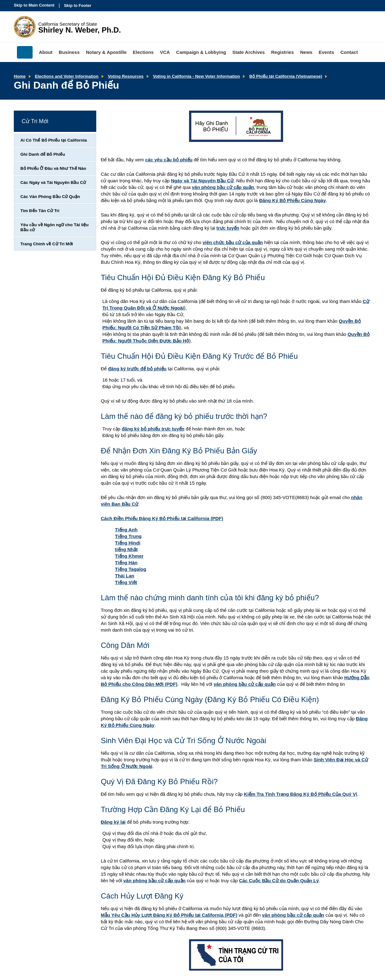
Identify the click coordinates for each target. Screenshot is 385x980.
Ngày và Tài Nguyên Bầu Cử (202, 181)
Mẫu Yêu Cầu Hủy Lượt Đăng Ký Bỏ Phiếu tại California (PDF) (169, 915)
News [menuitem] (306, 52)
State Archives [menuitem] (249, 52)
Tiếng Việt (126, 582)
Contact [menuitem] (349, 52)
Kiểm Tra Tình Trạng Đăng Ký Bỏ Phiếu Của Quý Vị (301, 794)
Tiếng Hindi (128, 543)
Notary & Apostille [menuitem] (106, 52)
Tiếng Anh (126, 530)
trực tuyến (228, 228)
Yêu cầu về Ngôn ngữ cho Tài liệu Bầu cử (55, 227)
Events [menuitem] (326, 52)
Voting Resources (126, 76)
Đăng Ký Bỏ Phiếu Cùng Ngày (292, 200)
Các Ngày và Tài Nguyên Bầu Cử (53, 182)
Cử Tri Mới (35, 121)
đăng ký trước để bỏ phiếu (137, 369)
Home (20, 76)
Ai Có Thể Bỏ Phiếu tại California (54, 140)
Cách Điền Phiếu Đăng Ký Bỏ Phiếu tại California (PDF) (162, 518)
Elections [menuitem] (143, 52)
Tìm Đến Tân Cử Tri (40, 211)
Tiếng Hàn (126, 563)
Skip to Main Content (34, 5)
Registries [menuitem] (283, 52)
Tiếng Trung (128, 536)
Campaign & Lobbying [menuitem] (201, 52)
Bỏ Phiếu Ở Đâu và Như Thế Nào (53, 168)
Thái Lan (125, 576)
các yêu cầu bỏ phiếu (169, 160)
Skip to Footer (78, 5)
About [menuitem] (46, 52)
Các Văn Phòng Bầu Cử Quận (50, 197)
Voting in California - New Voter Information (197, 76)
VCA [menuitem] (165, 52)
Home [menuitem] (25, 52)
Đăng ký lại (113, 822)
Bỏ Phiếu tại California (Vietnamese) (286, 76)
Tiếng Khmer (129, 556)
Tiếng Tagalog (131, 569)
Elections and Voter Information (67, 76)
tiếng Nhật (127, 549)
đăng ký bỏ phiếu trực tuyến (153, 429)
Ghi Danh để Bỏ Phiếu (43, 154)
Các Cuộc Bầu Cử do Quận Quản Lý (279, 881)
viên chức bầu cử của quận (233, 242)
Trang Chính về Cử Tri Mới (47, 244)
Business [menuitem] (69, 52)
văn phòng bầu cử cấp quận (223, 187)
